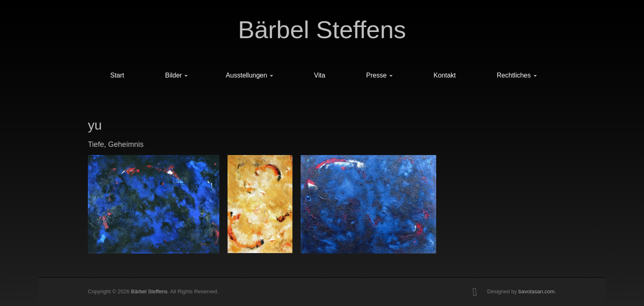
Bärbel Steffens (322, 30)
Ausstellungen (250, 75)
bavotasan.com (536, 291)
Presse (379, 75)
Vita (320, 75)
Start (117, 75)
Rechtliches (517, 75)
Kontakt (445, 75)
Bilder (176, 75)
